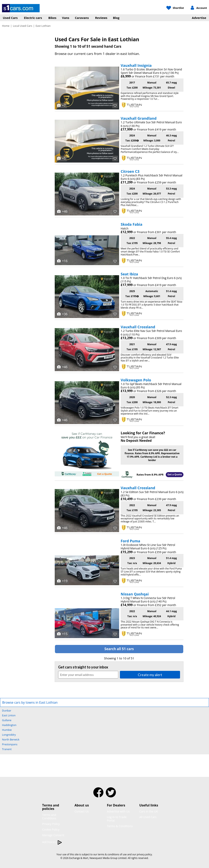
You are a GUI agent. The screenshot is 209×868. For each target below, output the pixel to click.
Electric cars (33, 18)
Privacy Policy (51, 824)
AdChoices (52, 842)
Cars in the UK (149, 811)
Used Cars (10, 18)
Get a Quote (175, 474)
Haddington (9, 725)
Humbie (7, 730)
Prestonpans (10, 744)
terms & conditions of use (112, 854)
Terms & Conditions (120, 826)
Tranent (7, 749)
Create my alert (150, 675)
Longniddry (9, 735)
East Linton (9, 715)
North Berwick (11, 739)
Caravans (82, 18)
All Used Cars (148, 817)
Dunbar (7, 710)
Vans (66, 18)
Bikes (52, 18)
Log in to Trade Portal (117, 819)
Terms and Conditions (49, 817)
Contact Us (82, 811)
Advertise (199, 18)
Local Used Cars (23, 26)
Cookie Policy (51, 829)
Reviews (101, 18)
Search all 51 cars (119, 649)
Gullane (7, 720)
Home (6, 26)
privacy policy (144, 854)
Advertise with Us (118, 811)
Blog (116, 18)
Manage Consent (53, 835)
